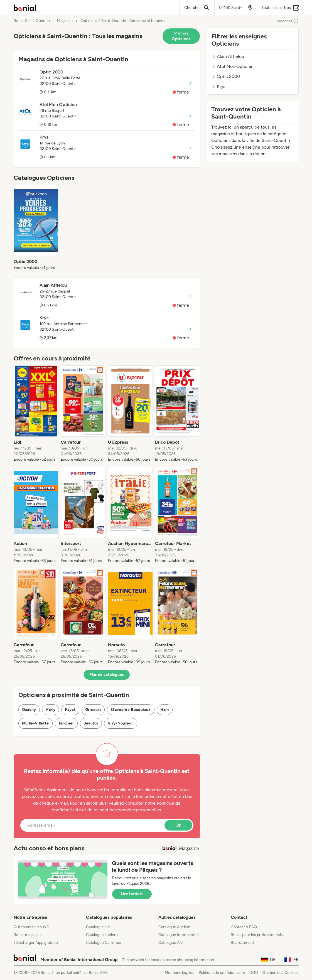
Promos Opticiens (181, 36)
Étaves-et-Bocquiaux (131, 710)
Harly (51, 710)
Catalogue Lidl (98, 927)
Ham (165, 710)
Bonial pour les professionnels (257, 935)
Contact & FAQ (244, 927)
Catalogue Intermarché (179, 935)
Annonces (288, 21)
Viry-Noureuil (121, 723)
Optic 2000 (226, 76)
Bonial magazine (28, 935)
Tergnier (66, 723)
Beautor (91, 723)
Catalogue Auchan (174, 927)
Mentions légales (180, 973)
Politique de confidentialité (222, 973)
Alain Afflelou (228, 56)
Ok (178, 825)
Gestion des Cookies (281, 973)
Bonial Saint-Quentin (32, 21)
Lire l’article (132, 894)
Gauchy (29, 710)
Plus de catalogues (107, 675)
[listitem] (36, 228)
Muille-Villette (35, 723)
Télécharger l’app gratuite (36, 943)
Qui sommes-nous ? (31, 927)
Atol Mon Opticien (233, 66)
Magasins (65, 21)
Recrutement (242, 943)
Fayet (70, 710)
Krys (218, 86)
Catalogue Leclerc (102, 935)
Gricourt (93, 710)
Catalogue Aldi (171, 943)
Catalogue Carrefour (104, 943)
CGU (254, 973)
